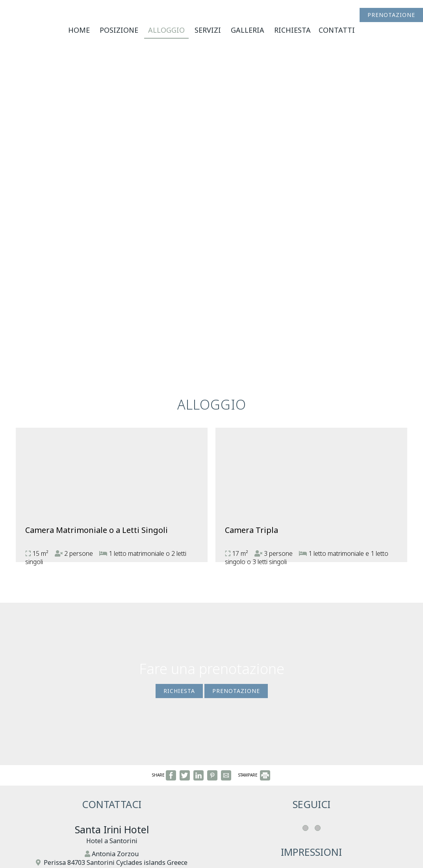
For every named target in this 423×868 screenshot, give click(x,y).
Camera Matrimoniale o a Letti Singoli (96, 530)
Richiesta (292, 30)
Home (79, 30)
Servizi (208, 30)
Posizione (119, 30)
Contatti (337, 30)
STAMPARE (254, 775)
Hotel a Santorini (112, 841)
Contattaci (112, 804)
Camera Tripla (251, 530)
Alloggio (166, 30)
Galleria (248, 30)
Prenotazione (391, 15)
